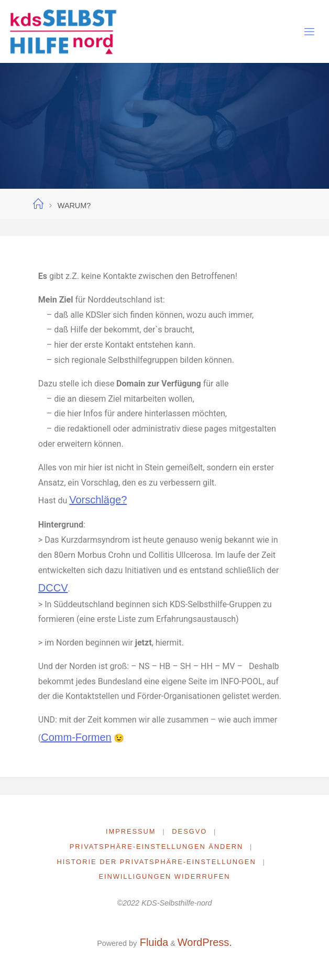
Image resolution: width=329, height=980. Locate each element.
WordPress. (205, 942)
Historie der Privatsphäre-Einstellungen (156, 862)
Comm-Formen (76, 737)
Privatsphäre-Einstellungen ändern (156, 847)
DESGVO (189, 831)
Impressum (131, 831)
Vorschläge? (98, 500)
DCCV (53, 588)
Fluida (152, 942)
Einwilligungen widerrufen (164, 876)
